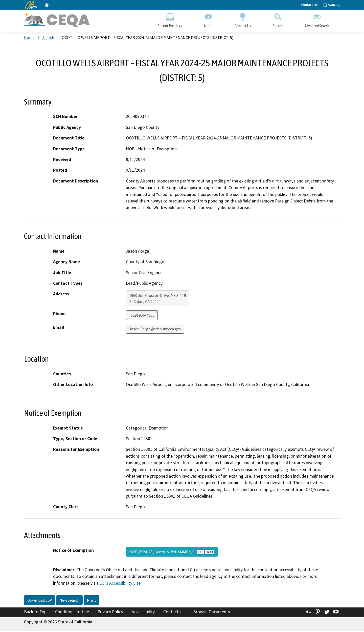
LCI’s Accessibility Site (120, 584)
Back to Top (35, 613)
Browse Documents (212, 613)
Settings (331, 5)
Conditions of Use (72, 613)
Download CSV (40, 601)
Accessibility (143, 613)
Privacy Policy (110, 613)
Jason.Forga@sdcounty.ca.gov (155, 330)
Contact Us (309, 5)
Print (92, 601)
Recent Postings (170, 20)
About (208, 20)
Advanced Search (317, 20)
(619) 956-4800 (142, 316)
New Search (69, 601)
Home (29, 38)
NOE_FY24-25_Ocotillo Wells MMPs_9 (172, 553)
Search (278, 20)
